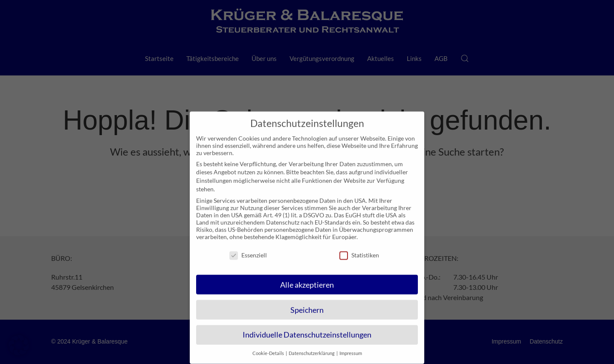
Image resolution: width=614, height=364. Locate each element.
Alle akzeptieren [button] (307, 279)
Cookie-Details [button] (269, 347)
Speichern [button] (307, 304)
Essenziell (248, 249)
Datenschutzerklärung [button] (312, 347)
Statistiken (359, 249)
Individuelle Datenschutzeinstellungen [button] (307, 329)
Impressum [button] (351, 347)
